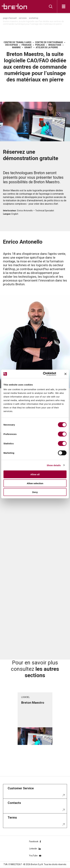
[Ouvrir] (64, 6)
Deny (35, 492)
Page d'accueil (10, 18)
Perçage (40, 45)
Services (23, 18)
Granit (28, 47)
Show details (54, 465)
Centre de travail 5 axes (17, 42)
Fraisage (27, 45)
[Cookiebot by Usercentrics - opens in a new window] (46, 374)
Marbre (16, 47)
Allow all (35, 474)
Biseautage (55, 45)
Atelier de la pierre (47, 47)
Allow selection (35, 483)
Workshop (34, 18)
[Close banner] (65, 374)
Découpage (12, 45)
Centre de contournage (49, 42)
